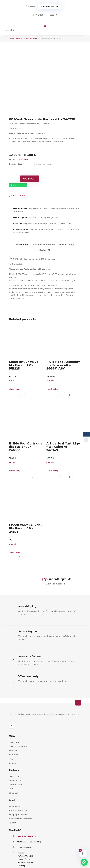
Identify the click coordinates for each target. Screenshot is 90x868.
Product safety (66, 245)
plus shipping (23, 159)
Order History (15, 785)
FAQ (11, 759)
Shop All (13, 751)
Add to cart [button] (26, 395)
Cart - (53, 15)
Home (12, 39)
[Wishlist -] (39, 15)
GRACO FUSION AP (30, 39)
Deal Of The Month (18, 746)
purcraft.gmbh (58, 579)
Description (22, 245)
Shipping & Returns (18, 815)
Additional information (43, 245)
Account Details (16, 781)
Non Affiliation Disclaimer (21, 819)
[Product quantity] (13, 179)
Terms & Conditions (18, 811)
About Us (13, 755)
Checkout (14, 793)
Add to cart (30, 179)
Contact (13, 763)
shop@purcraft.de (50, 6)
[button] (17, 195)
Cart (11, 789)
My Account (15, 776)
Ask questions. (18, 185)
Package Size (16, 164)
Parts (18, 39)
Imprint (13, 823)
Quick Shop (14, 742)
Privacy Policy (15, 806)
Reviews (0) (45, 250)
